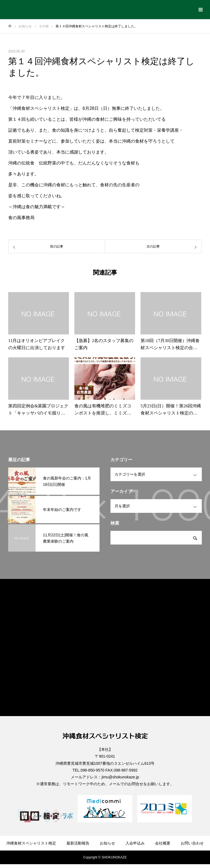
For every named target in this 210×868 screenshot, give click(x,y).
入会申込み (135, 843)
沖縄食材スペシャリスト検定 (31, 843)
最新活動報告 (78, 843)
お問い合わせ (192, 843)
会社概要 (163, 843)
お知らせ (107, 843)
